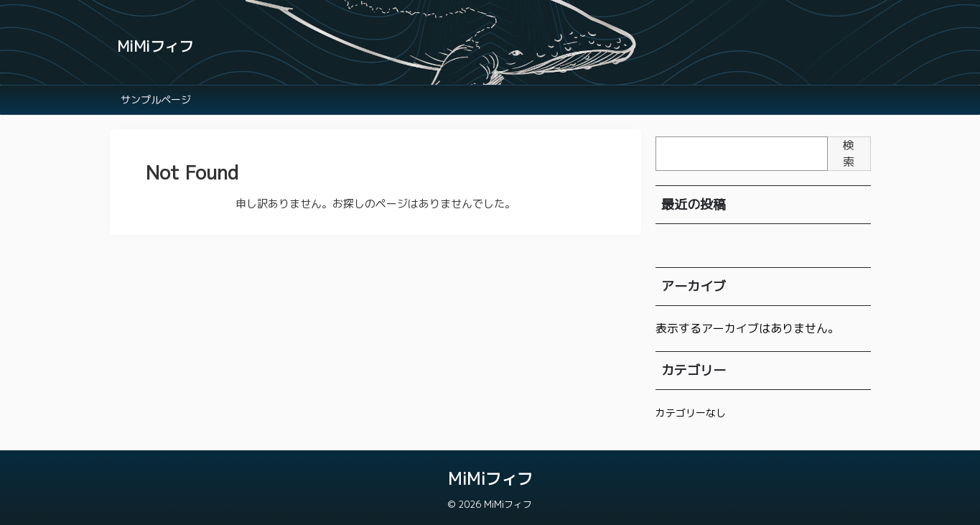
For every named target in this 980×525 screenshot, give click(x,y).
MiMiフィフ (155, 46)
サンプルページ (156, 99)
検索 (849, 153)
